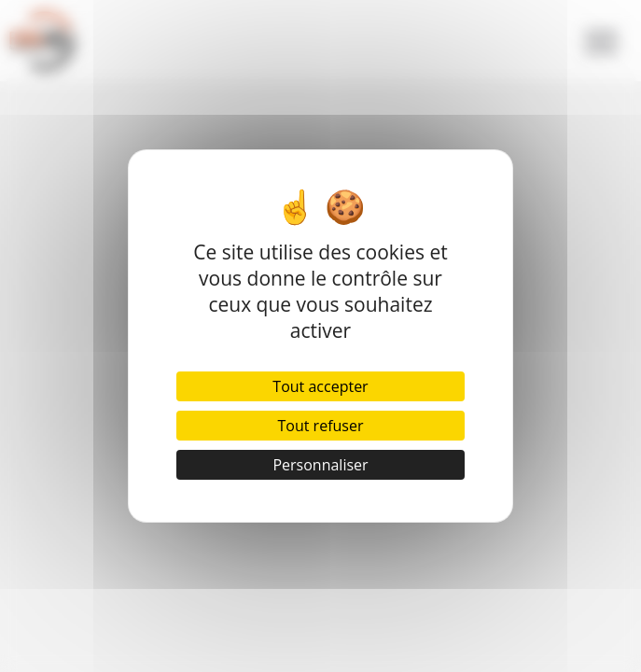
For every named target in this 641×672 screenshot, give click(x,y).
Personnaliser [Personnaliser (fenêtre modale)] (320, 465)
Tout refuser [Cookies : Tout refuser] (321, 426)
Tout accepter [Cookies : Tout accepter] (320, 386)
